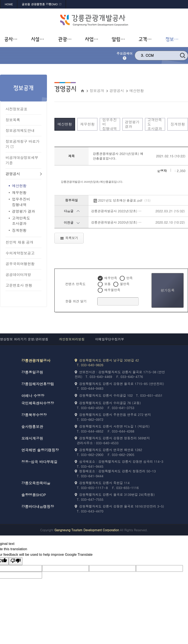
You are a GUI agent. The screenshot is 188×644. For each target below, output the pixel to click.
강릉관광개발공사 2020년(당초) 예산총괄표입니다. (128, 222)
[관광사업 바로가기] (67, 39)
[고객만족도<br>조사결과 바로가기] (23, 221)
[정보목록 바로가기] (23, 120)
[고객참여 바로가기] (148, 39)
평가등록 (168, 290)
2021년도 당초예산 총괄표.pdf (124, 200)
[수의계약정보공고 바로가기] (23, 253)
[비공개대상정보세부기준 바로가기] (23, 161)
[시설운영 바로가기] (40, 39)
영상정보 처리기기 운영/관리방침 (24, 339)
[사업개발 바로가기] (94, 39)
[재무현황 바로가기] (23, 193)
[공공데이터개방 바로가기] (23, 275)
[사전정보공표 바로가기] (23, 109)
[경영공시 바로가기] (23, 174)
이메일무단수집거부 (110, 339)
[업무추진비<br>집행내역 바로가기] (23, 202)
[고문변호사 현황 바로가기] (23, 286)
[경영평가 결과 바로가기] (23, 211)
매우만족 (111, 278)
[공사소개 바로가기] (13, 39)
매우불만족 (112, 290)
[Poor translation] (16, 561)
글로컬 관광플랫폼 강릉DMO (40, 4)
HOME (9, 4)
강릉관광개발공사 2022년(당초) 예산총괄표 (123, 211)
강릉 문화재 (155, 54)
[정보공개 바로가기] (175, 39)
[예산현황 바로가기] (23, 186)
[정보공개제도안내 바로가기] (23, 131)
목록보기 (69, 238)
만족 (130, 278)
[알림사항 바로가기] (121, 39)
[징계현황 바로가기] (23, 230)
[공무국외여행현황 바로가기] (23, 264)
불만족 (125, 284)
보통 (108, 284)
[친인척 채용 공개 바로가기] (23, 242)
